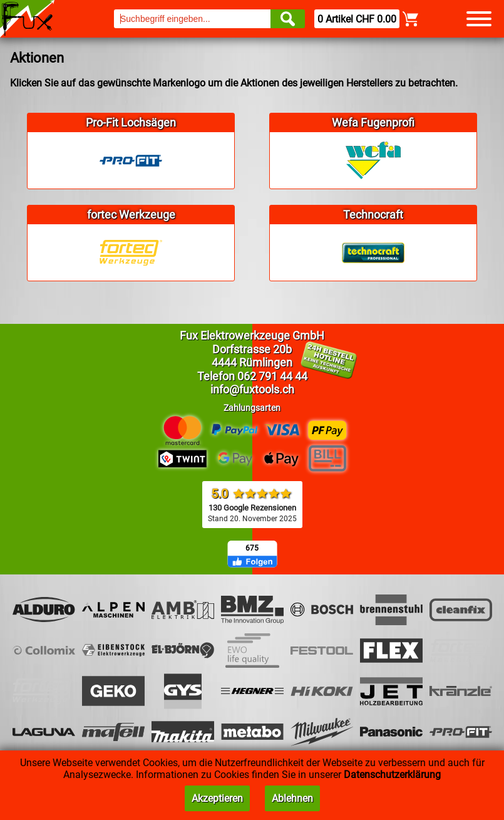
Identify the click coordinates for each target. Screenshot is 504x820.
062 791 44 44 (272, 376)
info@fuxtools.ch (252, 389)
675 (252, 548)
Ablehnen (292, 798)
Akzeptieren (217, 798)
